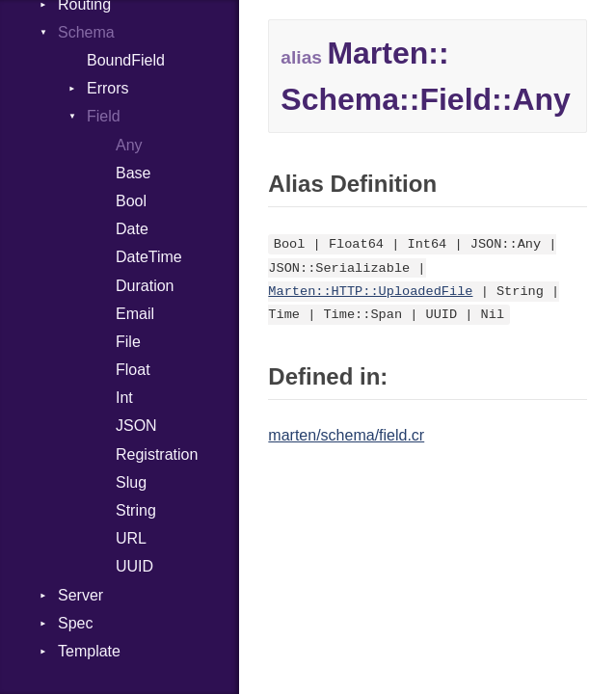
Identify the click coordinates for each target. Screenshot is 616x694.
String (136, 510)
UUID (134, 566)
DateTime (149, 257)
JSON (136, 426)
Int (124, 398)
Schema (86, 32)
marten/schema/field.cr (346, 435)
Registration (157, 454)
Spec (75, 623)
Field (104, 116)
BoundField (126, 60)
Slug (131, 482)
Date (132, 229)
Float (133, 370)
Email (135, 314)
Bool (131, 201)
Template (89, 651)
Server (80, 595)
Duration (145, 286)
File (128, 342)
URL (131, 538)
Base (133, 173)
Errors (108, 88)
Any (129, 145)
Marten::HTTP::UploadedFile (370, 292)
